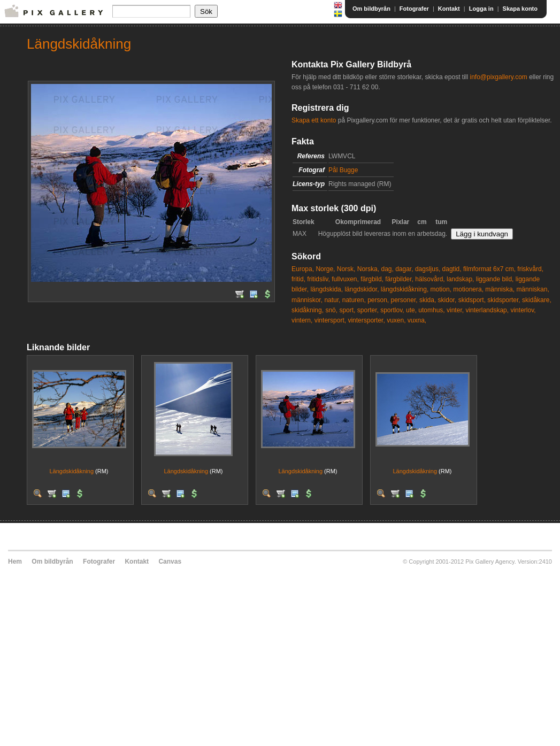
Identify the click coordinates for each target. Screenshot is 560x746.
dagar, (404, 269)
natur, (332, 300)
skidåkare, (537, 300)
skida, (428, 300)
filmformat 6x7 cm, (489, 269)
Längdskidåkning (71, 471)
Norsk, (346, 269)
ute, (411, 310)
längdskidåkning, (405, 289)
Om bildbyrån (371, 9)
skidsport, (472, 300)
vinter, (455, 310)
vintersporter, (366, 320)
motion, (441, 289)
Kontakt (449, 9)
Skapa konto (520, 9)
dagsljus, (428, 269)
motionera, (468, 289)
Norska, (368, 269)
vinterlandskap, (487, 310)
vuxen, (396, 320)
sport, (347, 310)
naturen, (354, 300)
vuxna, (417, 320)
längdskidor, (362, 289)
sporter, (368, 310)
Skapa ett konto (314, 120)
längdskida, (327, 289)
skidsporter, (504, 300)
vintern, (302, 320)
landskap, (460, 279)
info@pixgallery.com (498, 77)
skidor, (447, 300)
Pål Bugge (343, 170)
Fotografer (414, 9)
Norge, (325, 269)
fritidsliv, (318, 279)
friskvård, (530, 269)
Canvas (170, 562)
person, (378, 300)
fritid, (298, 279)
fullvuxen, (345, 279)
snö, (331, 310)
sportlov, (392, 310)
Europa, (303, 269)
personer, (404, 300)
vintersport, (330, 320)
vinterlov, (523, 310)
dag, (387, 269)
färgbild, (372, 279)
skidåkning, (308, 310)
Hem (15, 562)
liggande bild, (495, 279)
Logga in (481, 9)
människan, (532, 289)
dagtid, (452, 269)
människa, (500, 289)
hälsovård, (430, 279)
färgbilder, (399, 279)
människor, (307, 300)
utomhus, (431, 310)
